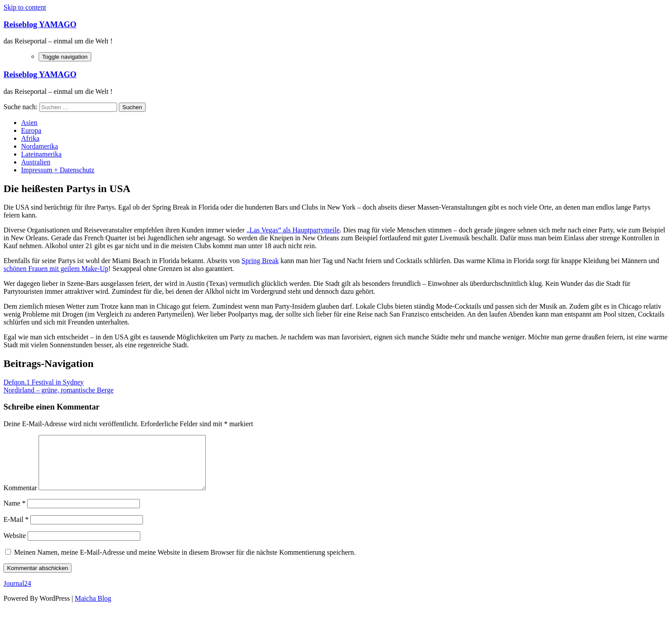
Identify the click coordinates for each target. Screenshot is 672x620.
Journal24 (17, 594)
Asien (29, 123)
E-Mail (16, 530)
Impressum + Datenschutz (58, 170)
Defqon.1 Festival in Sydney (44, 382)
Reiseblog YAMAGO (40, 24)
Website (15, 546)
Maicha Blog (93, 609)
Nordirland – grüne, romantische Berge (59, 390)
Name (14, 514)
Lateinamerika (41, 154)
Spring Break (260, 261)
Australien (36, 162)
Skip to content (25, 7)
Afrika (30, 138)
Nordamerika (39, 146)
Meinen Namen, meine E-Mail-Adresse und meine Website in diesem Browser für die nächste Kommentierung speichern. (185, 563)
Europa (31, 130)
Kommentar (20, 498)
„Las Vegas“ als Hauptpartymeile (293, 230)
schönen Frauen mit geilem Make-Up (56, 269)
